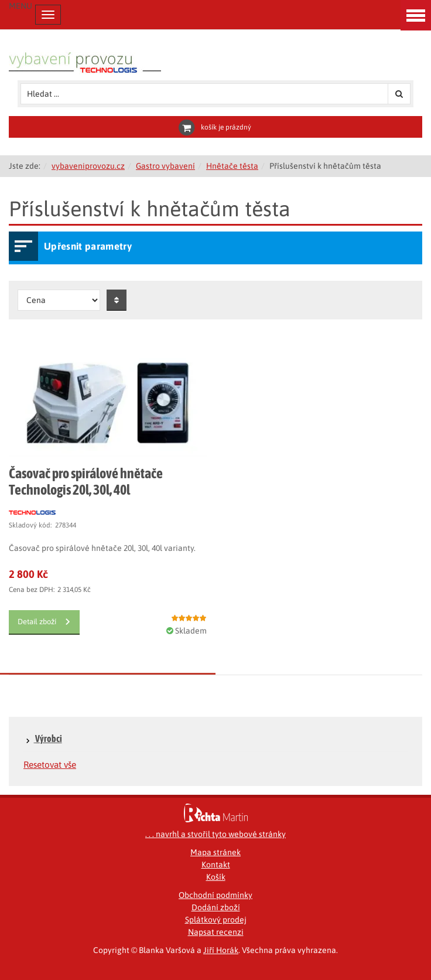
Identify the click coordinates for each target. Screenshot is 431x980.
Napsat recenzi (216, 932)
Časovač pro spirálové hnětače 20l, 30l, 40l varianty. (102, 548)
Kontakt (216, 865)
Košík (216, 877)
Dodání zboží (216, 907)
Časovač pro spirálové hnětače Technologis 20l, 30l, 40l (86, 482)
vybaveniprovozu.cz (88, 166)
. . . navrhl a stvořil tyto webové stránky (215, 834)
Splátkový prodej (216, 920)
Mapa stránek (215, 852)
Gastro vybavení (165, 166)
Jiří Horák (221, 950)
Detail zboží (37, 622)
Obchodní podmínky (215, 895)
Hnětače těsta (232, 166)
